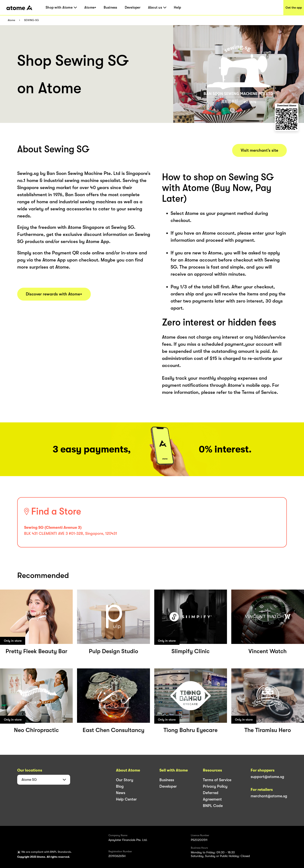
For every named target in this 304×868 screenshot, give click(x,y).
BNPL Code (213, 806)
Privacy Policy (215, 786)
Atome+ (90, 8)
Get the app (294, 8)
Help (177, 8)
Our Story (125, 780)
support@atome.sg (267, 777)
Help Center (126, 799)
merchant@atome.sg (269, 796)
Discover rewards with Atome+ (54, 294)
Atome (11, 20)
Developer (133, 8)
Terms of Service (217, 780)
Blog (120, 786)
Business (110, 8)
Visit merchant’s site (259, 150)
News (121, 793)
